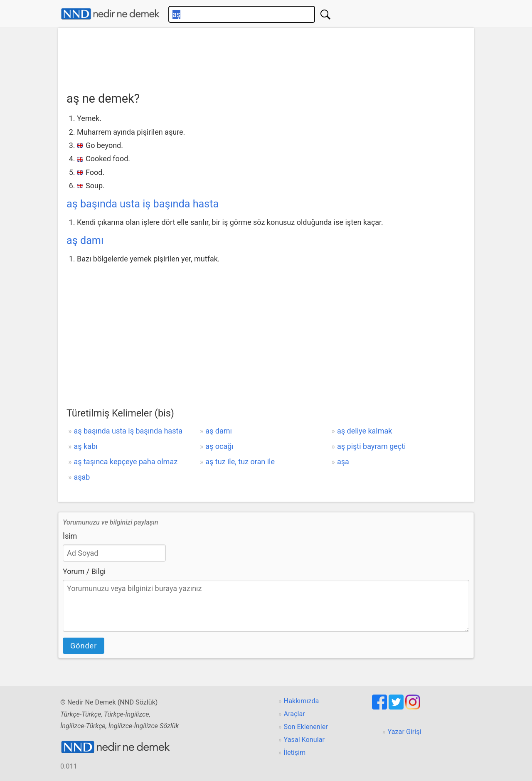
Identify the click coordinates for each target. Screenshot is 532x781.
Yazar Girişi (405, 732)
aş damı (85, 240)
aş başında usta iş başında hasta (143, 204)
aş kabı (85, 446)
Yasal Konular (304, 740)
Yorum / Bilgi (84, 571)
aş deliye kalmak (365, 431)
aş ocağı (219, 446)
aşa (343, 462)
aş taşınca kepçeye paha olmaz (126, 462)
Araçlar (294, 714)
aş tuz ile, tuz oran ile (240, 462)
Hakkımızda (302, 701)
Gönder (84, 646)
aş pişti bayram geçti (371, 446)
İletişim (295, 753)
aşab (82, 477)
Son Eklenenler (306, 727)
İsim (70, 536)
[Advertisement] (266, 57)
